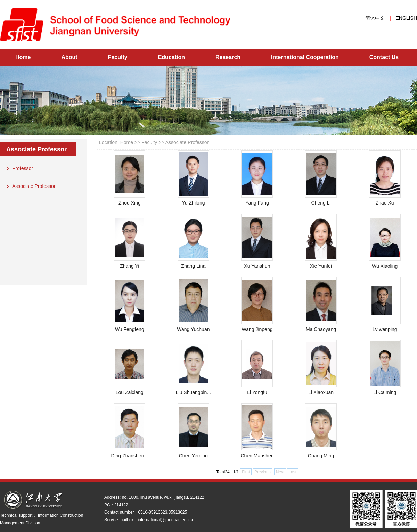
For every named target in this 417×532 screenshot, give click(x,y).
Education (171, 57)
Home (23, 57)
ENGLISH (406, 18)
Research (228, 57)
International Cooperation (305, 57)
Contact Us (384, 57)
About (69, 57)
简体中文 (375, 18)
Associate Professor (187, 142)
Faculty (118, 57)
